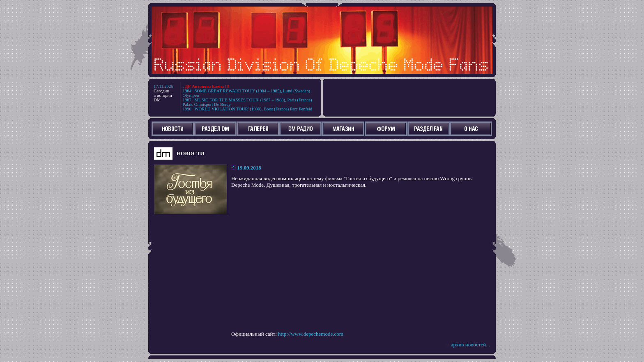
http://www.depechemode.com (311, 334)
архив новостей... (470, 345)
